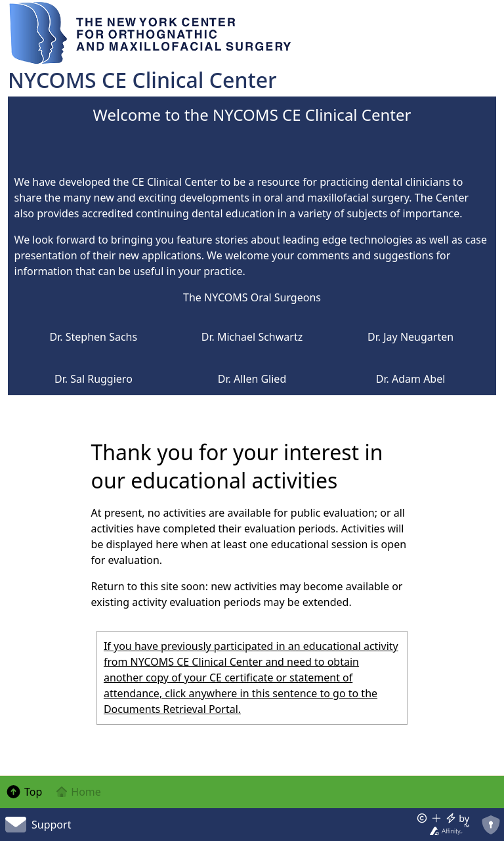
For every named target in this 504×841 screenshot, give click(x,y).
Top (24, 792)
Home (78, 792)
